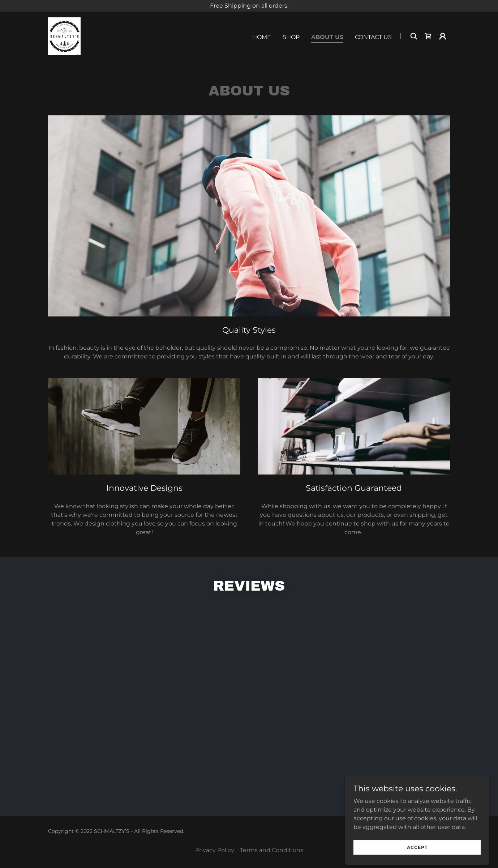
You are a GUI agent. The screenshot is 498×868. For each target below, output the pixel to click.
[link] (64, 36)
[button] (443, 36)
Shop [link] (291, 37)
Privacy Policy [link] (215, 850)
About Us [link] (327, 37)
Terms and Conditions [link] (272, 850)
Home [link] (262, 37)
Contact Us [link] (373, 37)
